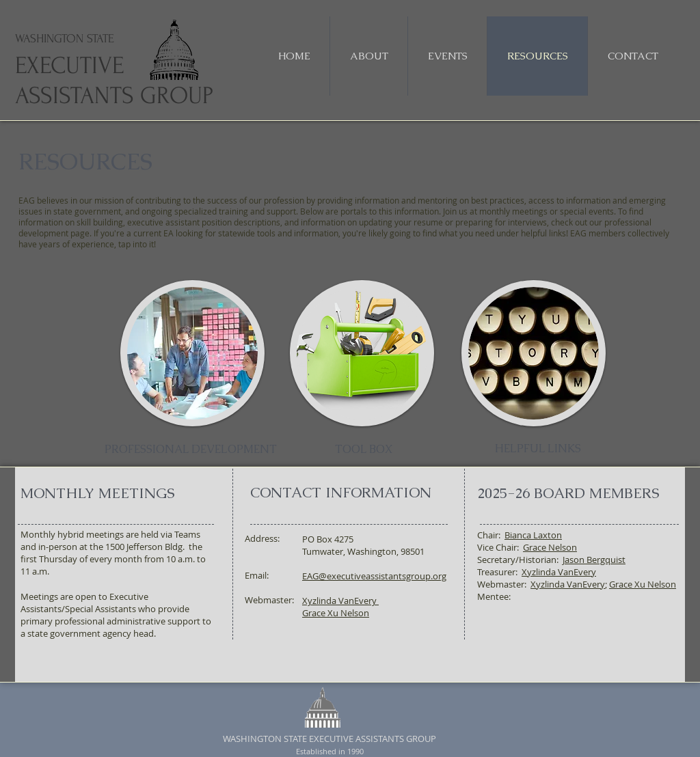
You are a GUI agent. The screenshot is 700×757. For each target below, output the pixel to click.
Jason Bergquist (594, 560)
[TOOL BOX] (363, 450)
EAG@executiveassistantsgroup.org (374, 576)
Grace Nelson (550, 547)
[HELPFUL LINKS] (538, 449)
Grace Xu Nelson (336, 613)
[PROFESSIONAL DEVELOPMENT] (190, 450)
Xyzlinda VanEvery (559, 572)
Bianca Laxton (533, 535)
